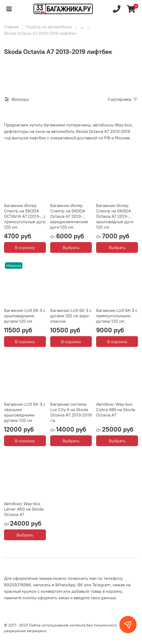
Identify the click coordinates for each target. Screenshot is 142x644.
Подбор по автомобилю (49, 27)
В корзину (25, 247)
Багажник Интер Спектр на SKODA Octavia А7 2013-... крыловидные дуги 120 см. (115, 216)
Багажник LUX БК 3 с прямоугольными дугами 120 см (117, 316)
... (82, 27)
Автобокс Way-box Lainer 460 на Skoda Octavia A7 (24, 509)
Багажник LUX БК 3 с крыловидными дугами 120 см (25, 316)
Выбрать (71, 247)
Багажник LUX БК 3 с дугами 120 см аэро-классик (71, 316)
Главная (11, 27)
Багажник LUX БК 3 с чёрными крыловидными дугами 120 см (25, 412)
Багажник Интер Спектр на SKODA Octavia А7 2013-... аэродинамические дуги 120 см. (69, 216)
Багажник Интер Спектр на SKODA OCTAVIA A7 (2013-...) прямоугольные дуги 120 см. (25, 216)
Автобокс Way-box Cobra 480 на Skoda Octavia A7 (116, 409)
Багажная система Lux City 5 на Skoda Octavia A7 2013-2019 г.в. (71, 412)
